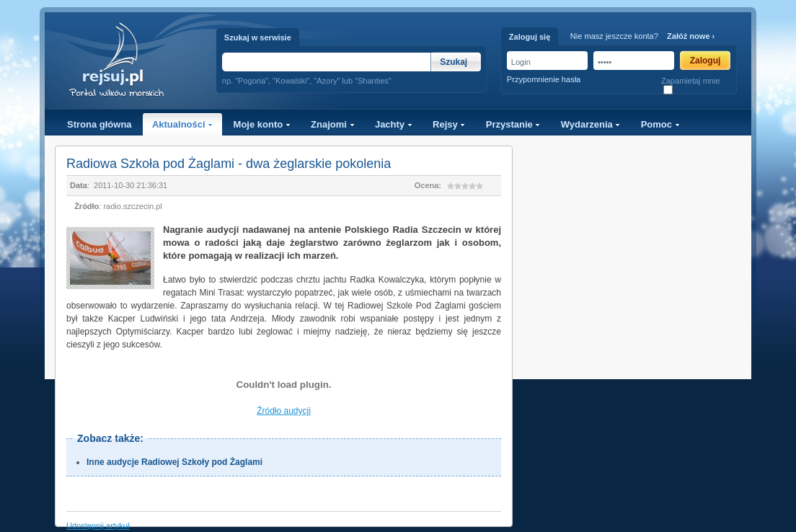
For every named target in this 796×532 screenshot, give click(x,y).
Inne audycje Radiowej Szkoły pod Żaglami (174, 462)
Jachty (394, 124)
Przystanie (513, 124)
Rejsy (449, 124)
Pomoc (660, 124)
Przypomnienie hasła (544, 79)
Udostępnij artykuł (98, 526)
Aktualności (182, 124)
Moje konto (262, 124)
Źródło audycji (284, 411)
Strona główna (99, 124)
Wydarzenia (591, 124)
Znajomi (332, 124)
